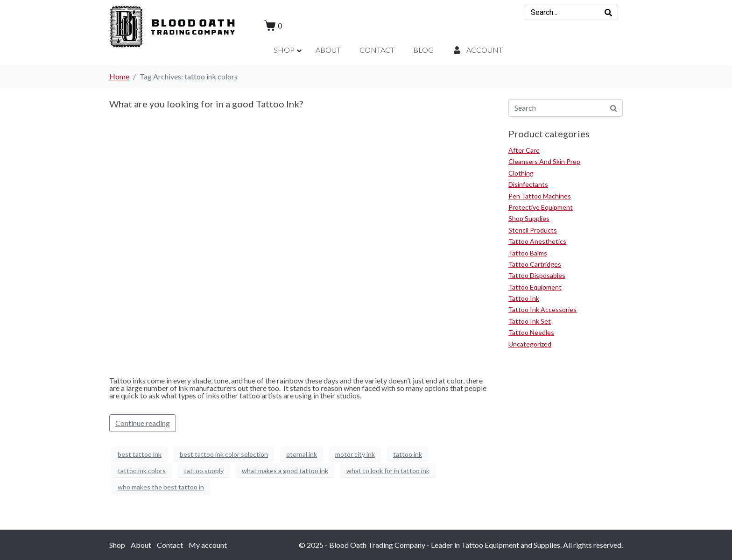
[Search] (608, 12)
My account (208, 545)
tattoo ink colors (142, 471)
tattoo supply (204, 471)
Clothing (521, 173)
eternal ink (302, 454)
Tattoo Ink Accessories (542, 309)
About (141, 545)
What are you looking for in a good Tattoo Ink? (206, 104)
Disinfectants (528, 184)
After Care (524, 150)
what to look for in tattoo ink (388, 471)
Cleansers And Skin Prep (544, 161)
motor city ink (355, 454)
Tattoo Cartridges (535, 264)
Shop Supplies (529, 218)
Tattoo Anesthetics (537, 241)
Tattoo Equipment (535, 287)
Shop (117, 545)
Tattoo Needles (531, 332)
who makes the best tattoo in (161, 487)
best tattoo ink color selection (224, 454)
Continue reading (143, 423)
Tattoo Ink (524, 298)
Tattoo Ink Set (530, 321)
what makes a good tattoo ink (285, 471)
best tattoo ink (140, 454)
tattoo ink (408, 454)
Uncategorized (530, 344)
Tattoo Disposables (537, 275)
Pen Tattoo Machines (540, 196)
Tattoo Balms (528, 253)
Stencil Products (533, 230)
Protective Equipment (541, 207)
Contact (170, 545)
